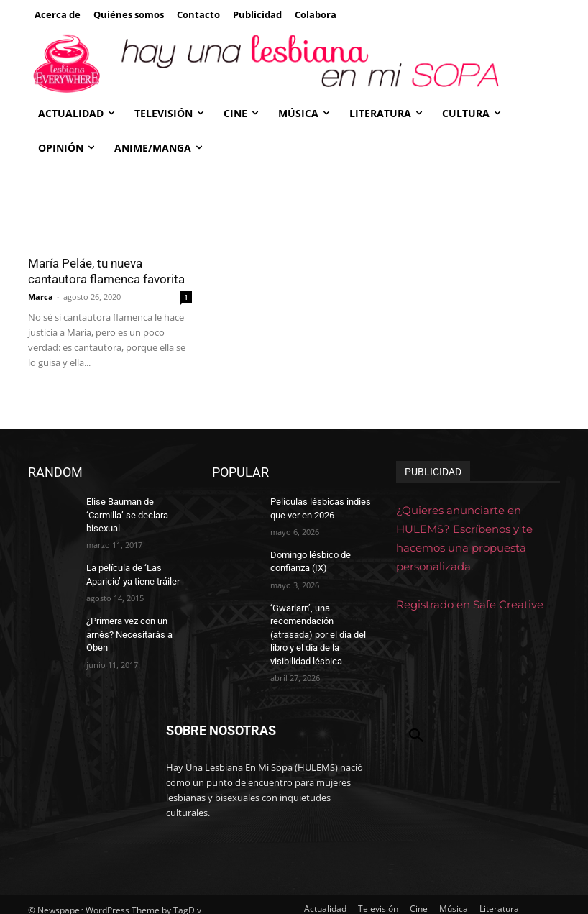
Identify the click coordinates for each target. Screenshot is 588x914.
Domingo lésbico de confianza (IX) (309, 558)
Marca (41, 297)
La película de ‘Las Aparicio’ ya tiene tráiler (132, 558)
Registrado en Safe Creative (470, 604)
